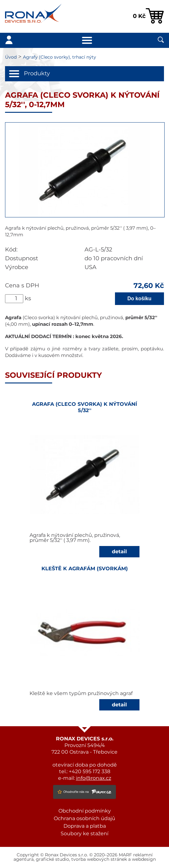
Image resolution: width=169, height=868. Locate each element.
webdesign (144, 859)
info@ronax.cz (94, 778)
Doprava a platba (85, 826)
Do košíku (139, 299)
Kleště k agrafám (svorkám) (85, 569)
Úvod (11, 57)
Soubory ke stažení (84, 834)
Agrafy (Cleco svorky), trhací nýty (60, 57)
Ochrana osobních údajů (84, 819)
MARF (125, 855)
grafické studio (52, 859)
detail (119, 552)
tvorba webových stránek (99, 859)
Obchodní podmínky (85, 811)
